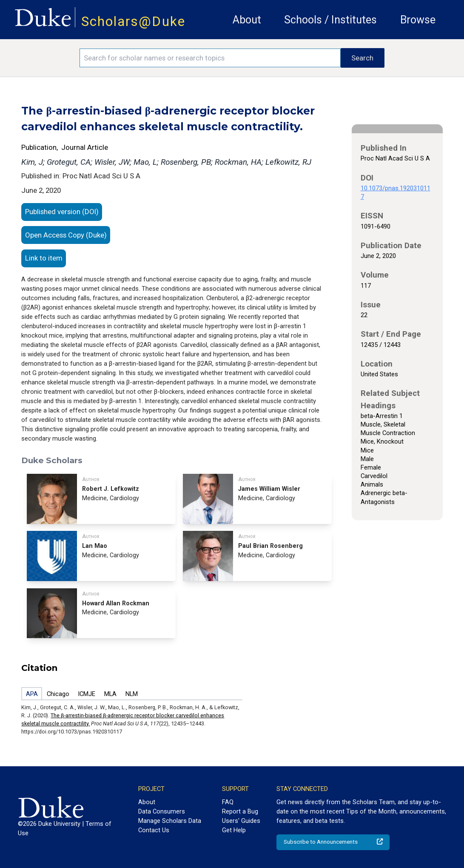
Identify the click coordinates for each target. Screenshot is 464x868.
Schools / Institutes (330, 20)
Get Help (234, 830)
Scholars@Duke (133, 21)
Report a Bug (240, 811)
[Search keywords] (210, 58)
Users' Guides (241, 821)
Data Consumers (162, 811)
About (247, 20)
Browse (418, 20)
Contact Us (154, 830)
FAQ (228, 802)
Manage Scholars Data (170, 821)
